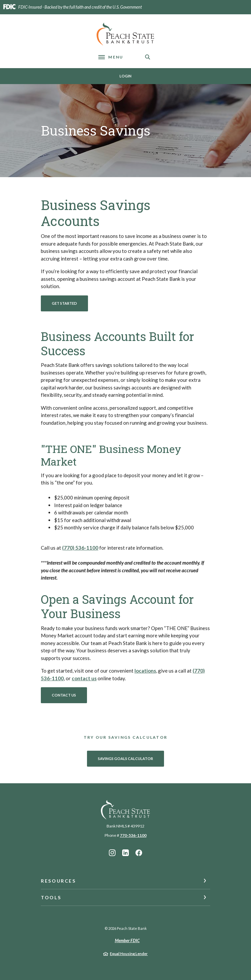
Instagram (112, 853)
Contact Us (64, 695)
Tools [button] (51, 897)
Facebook (139, 853)
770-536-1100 (133, 835)
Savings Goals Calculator (131, 758)
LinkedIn (126, 853)
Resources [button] (58, 881)
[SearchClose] (148, 57)
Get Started (64, 303)
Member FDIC (127, 940)
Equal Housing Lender (129, 954)
